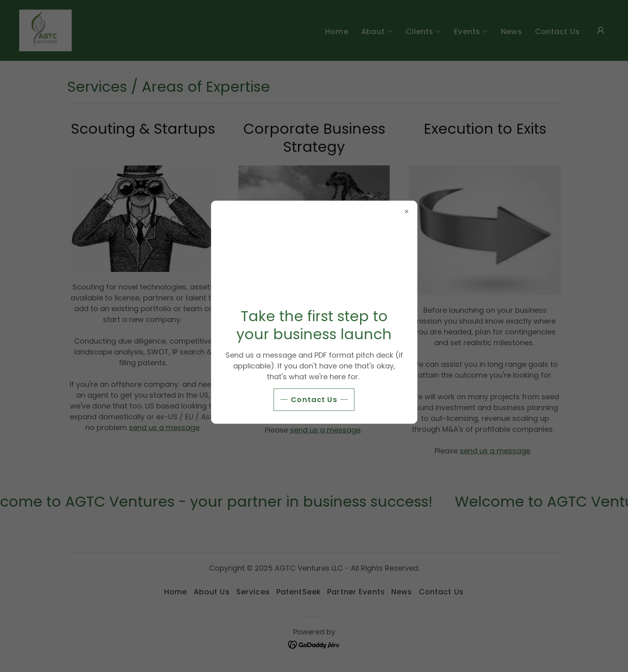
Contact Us (314, 399)
